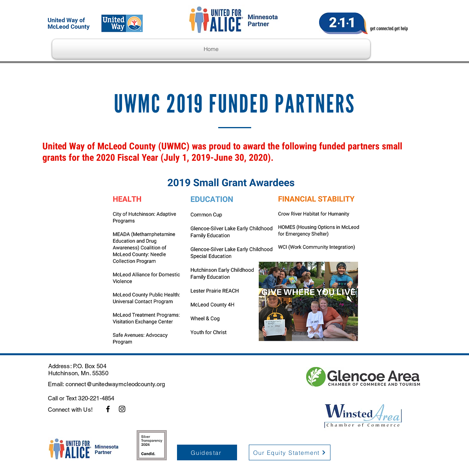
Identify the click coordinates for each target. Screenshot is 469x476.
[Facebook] (108, 409)
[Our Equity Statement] (290, 452)
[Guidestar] (207, 452)
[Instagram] (122, 409)
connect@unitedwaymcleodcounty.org (115, 384)
